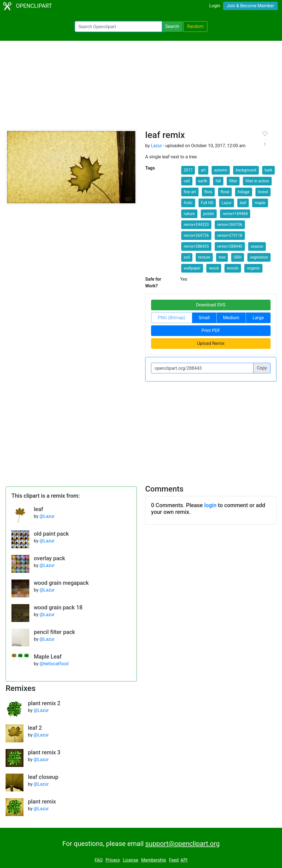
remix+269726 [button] (196, 235)
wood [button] (214, 268)
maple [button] (260, 203)
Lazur (156, 146)
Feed (174, 860)
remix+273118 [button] (230, 235)
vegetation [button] (259, 257)
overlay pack (49, 558)
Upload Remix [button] (211, 343)
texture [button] (204, 257)
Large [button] (258, 318)
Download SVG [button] (211, 305)
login (210, 505)
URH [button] (238, 257)
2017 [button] (188, 170)
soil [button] (187, 257)
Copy (262, 368)
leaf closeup (43, 777)
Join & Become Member (250, 6)
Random (195, 26)
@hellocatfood (54, 664)
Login (215, 6)
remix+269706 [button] (230, 225)
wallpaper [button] (192, 268)
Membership (153, 860)
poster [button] (209, 214)
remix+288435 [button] (196, 246)
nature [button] (189, 214)
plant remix (42, 802)
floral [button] (225, 192)
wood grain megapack (61, 583)
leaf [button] (243, 203)
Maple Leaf (48, 657)
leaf (39, 509)
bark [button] (268, 170)
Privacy (113, 860)
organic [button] (253, 268)
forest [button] (263, 192)
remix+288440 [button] (230, 246)
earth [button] (203, 181)
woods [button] (233, 268)
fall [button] (218, 181)
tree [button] (222, 257)
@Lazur (47, 516)
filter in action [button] (257, 181)
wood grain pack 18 (58, 607)
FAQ (99, 860)
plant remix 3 (44, 752)
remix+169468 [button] (235, 214)
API (184, 860)
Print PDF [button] (211, 331)
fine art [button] (190, 192)
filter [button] (233, 181)
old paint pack (51, 534)
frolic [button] (188, 203)
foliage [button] (244, 192)
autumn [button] (221, 170)
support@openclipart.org (182, 844)
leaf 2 (35, 728)
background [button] (246, 170)
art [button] (203, 170)
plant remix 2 (44, 703)
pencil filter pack (54, 632)
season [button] (257, 246)
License (131, 860)
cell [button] (187, 181)
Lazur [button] (227, 203)
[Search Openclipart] (118, 27)
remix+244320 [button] (196, 225)
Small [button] (204, 318)
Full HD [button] (207, 203)
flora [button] (208, 192)
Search (172, 26)
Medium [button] (231, 318)
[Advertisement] (141, 88)
